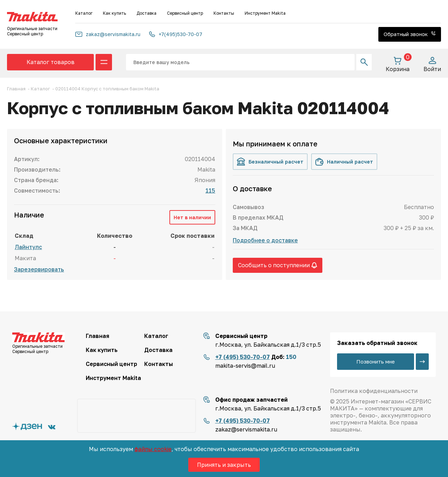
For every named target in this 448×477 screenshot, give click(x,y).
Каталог (84, 13)
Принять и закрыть (224, 465)
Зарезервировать (39, 269)
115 (210, 191)
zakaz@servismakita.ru (108, 34)
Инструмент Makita (265, 13)
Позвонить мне (376, 361)
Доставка (146, 13)
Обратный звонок (410, 34)
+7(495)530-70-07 (176, 34)
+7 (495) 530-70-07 (243, 357)
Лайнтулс (28, 247)
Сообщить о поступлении (278, 265)
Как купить (114, 13)
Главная (97, 336)
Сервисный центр (185, 13)
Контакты (224, 13)
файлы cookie (153, 449)
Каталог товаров (51, 62)
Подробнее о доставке (265, 240)
